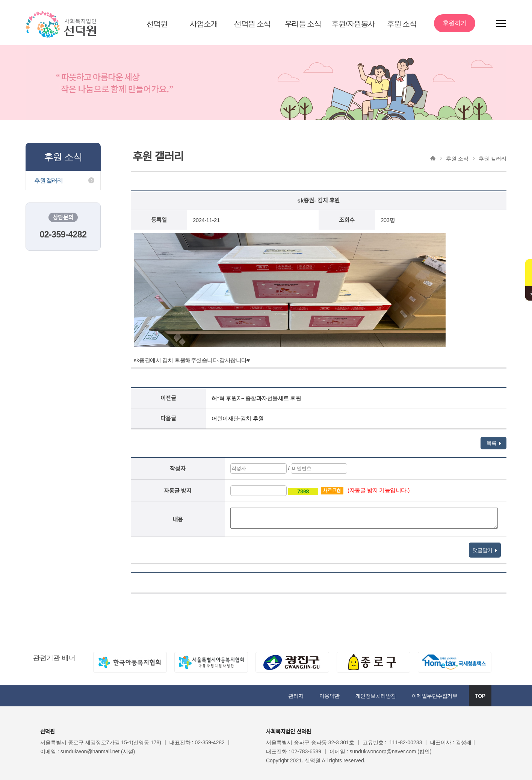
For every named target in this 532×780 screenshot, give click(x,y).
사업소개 (204, 24)
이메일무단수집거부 (435, 696)
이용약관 (329, 696)
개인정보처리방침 (376, 696)
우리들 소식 (303, 24)
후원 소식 (402, 24)
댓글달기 (485, 550)
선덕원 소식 (252, 24)
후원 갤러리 (48, 181)
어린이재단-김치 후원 (238, 418)
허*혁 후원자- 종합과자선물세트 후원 (256, 398)
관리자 (296, 696)
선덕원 (157, 24)
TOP (480, 696)
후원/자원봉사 (353, 24)
